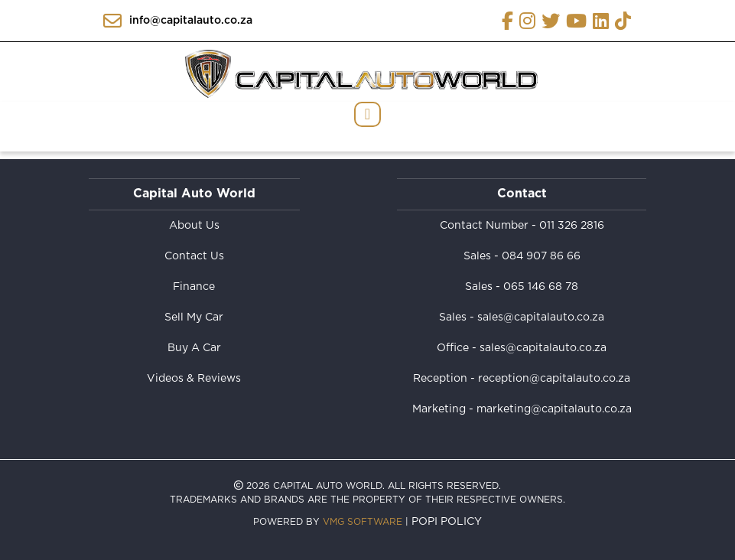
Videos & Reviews (194, 379)
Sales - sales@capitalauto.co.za (522, 317)
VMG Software (363, 522)
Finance (194, 287)
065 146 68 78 (541, 287)
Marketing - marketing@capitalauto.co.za (522, 409)
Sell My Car (194, 317)
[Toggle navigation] (367, 114)
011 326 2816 (572, 226)
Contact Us (194, 256)
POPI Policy (447, 522)
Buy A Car (194, 348)
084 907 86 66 (541, 256)
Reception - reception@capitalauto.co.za (522, 379)
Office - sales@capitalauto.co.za (522, 348)
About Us (194, 226)
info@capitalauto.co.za (178, 21)
